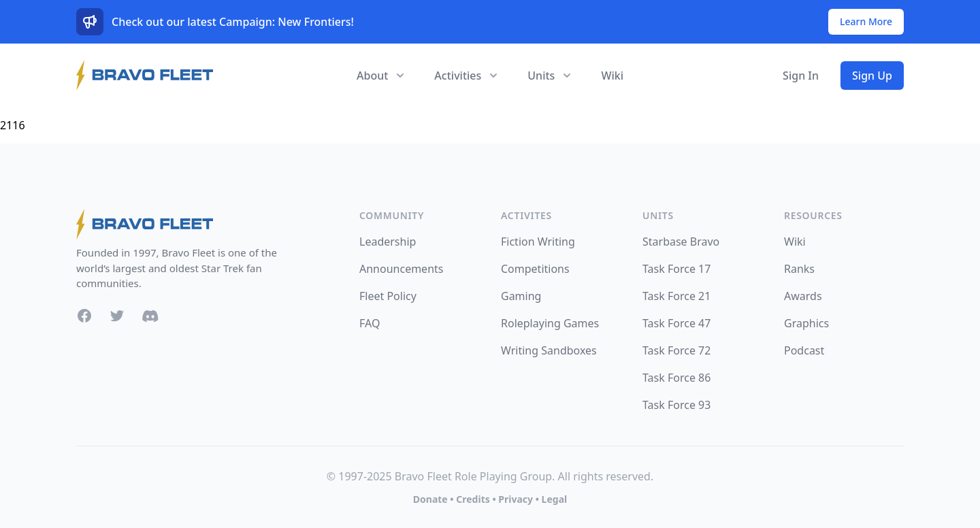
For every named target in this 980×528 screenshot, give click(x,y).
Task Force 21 (676, 296)
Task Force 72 (676, 350)
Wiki (612, 76)
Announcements (401, 269)
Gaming (521, 296)
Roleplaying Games (550, 323)
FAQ (370, 323)
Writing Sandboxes (549, 350)
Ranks (799, 269)
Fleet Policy (388, 296)
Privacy (516, 499)
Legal (555, 499)
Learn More (866, 21)
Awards (803, 296)
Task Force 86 (676, 378)
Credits (473, 499)
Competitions (535, 269)
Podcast (804, 350)
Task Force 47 (676, 323)
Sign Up (872, 76)
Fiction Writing (538, 242)
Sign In (801, 76)
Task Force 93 (676, 405)
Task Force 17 (676, 269)
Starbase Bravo (681, 242)
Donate (430, 499)
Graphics (806, 323)
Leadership (388, 242)
